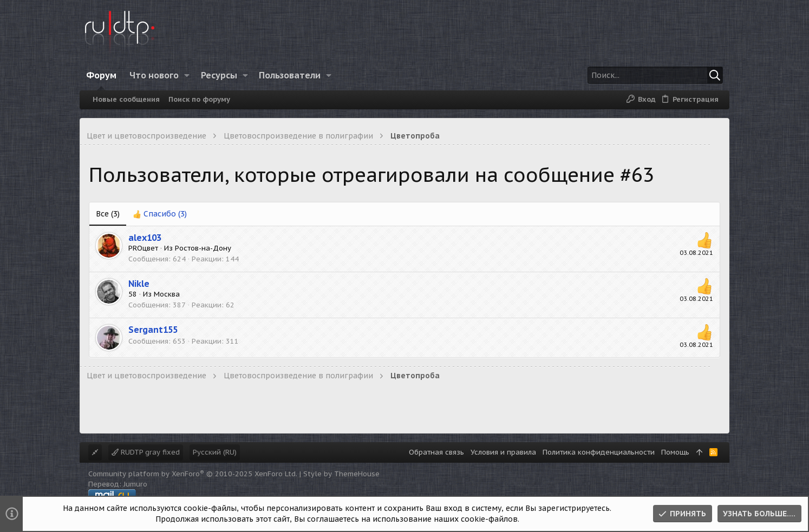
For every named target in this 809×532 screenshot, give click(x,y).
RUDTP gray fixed (146, 452)
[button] (187, 75)
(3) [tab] (108, 214)
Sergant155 (153, 330)
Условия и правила (503, 452)
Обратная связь (436, 452)
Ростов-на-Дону (203, 248)
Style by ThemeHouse (341, 474)
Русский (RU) (215, 452)
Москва (167, 294)
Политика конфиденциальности (599, 452)
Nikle (139, 284)
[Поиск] (655, 75)
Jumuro (135, 484)
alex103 (145, 238)
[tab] (160, 214)
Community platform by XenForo (193, 474)
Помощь (675, 452)
